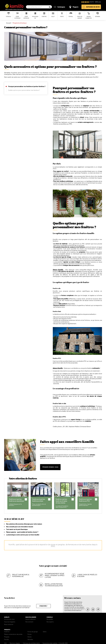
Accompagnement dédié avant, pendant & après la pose (55, 575)
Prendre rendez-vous (50, 467)
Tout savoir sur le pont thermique (17, 529)
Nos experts (50, 621)
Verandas (30, 639)
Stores (30, 636)
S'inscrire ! (43, 605)
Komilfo (7, 617)
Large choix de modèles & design (87, 575)
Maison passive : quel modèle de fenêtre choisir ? (22, 532)
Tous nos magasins (10, 621)
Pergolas (7, 636)
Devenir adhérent (31, 619)
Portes (30, 634)
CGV (5, 642)
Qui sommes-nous (9, 619)
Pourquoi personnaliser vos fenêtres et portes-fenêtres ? (27, 86)
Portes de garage (33, 631)
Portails (6, 639)
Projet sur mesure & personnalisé (21, 575)
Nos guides (50, 619)
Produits (7, 629)
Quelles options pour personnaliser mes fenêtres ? (24, 90)
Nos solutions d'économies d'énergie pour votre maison (24, 524)
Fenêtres (7, 631)
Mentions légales (15, 642)
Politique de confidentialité (31, 642)
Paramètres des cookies (50, 642)
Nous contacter (9, 624)
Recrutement (29, 621)
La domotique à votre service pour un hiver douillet (23, 535)
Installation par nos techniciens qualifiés (54, 584)
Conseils (50, 617)
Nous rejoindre (31, 617)
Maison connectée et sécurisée (13, 634)
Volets (45, 631)
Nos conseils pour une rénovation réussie (20, 527)
